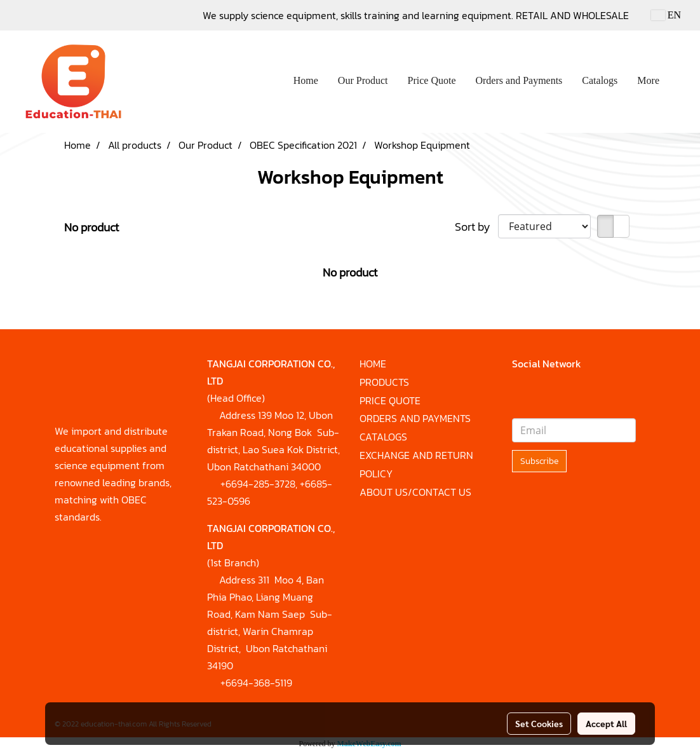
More (648, 80)
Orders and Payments (519, 80)
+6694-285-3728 (258, 484)
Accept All (606, 723)
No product (91, 227)
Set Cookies (539, 723)
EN (666, 15)
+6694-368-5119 (256, 683)
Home (306, 80)
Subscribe (539, 461)
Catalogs (600, 80)
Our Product (363, 80)
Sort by (476, 227)
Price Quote (432, 80)
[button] (680, 82)
